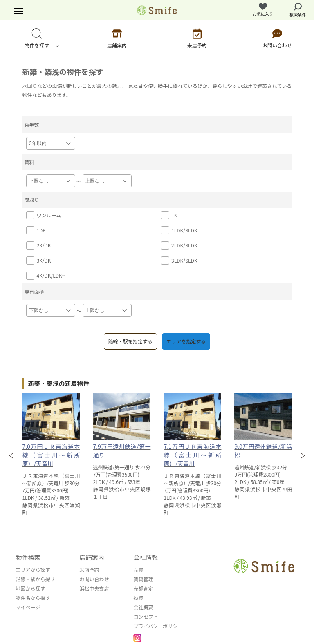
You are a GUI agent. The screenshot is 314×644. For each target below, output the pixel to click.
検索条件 (298, 10)
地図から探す (30, 588)
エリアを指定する (186, 341)
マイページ (28, 607)
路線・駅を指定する (130, 341)
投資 (138, 598)
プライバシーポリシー (158, 626)
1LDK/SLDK (179, 230)
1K (169, 215)
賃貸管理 (143, 579)
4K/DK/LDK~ (45, 276)
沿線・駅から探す (35, 579)
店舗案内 (92, 557)
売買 (138, 569)
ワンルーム (44, 215)
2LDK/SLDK (179, 245)
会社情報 (146, 557)
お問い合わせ (94, 579)
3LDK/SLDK (179, 261)
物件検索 (28, 557)
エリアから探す (33, 569)
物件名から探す (33, 598)
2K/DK (38, 245)
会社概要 (143, 607)
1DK (36, 230)
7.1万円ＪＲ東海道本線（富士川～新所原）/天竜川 (192, 455)
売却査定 (143, 588)
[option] (51, 455)
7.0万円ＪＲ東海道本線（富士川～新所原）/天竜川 (51, 455)
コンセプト (146, 616)
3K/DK (38, 261)
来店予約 (89, 569)
